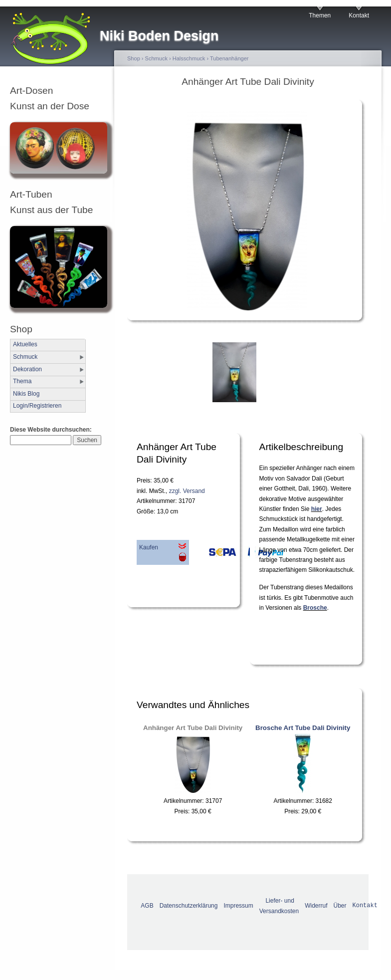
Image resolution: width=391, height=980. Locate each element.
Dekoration (27, 369)
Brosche (315, 608)
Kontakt (359, 15)
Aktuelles (25, 344)
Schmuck (25, 357)
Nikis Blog (26, 394)
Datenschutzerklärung (189, 906)
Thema (22, 381)
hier (317, 509)
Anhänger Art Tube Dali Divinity (193, 728)
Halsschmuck (189, 58)
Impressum (238, 906)
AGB (147, 906)
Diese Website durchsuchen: (51, 430)
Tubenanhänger (229, 58)
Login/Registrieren (37, 406)
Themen (320, 15)
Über (340, 906)
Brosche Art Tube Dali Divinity (303, 728)
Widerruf (316, 906)
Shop (134, 58)
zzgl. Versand (187, 491)
